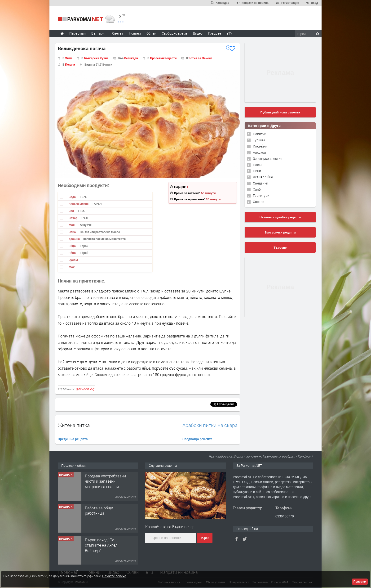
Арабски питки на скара (210, 425)
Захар (73, 218)
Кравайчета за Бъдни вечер (170, 527)
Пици (257, 171)
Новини (135, 33)
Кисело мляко (79, 204)
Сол (72, 211)
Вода (73, 197)
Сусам (73, 260)
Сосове (258, 202)
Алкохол (259, 152)
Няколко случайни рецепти (280, 217)
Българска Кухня (96, 58)
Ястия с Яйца (263, 177)
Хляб (68, 58)
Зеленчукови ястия (268, 159)
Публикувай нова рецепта (280, 112)
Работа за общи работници (99, 510)
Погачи (70, 64)
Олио (73, 232)
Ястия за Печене (200, 58)
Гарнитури (261, 195)
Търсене (280, 248)
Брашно (75, 239)
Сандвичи (261, 183)
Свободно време (175, 33)
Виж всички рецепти (280, 232)
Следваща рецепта (197, 439)
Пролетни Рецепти (163, 58)
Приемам (360, 582)
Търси (205, 538)
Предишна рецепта (73, 439)
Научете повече (114, 576)
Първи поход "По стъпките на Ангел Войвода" (101, 545)
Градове (215, 33)
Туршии (259, 140)
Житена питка (74, 425)
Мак (72, 267)
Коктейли (260, 146)
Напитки (260, 134)
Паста (258, 165)
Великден (131, 58)
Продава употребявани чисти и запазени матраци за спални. (105, 481)
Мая (72, 225)
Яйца (73, 246)
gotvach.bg (85, 389)
